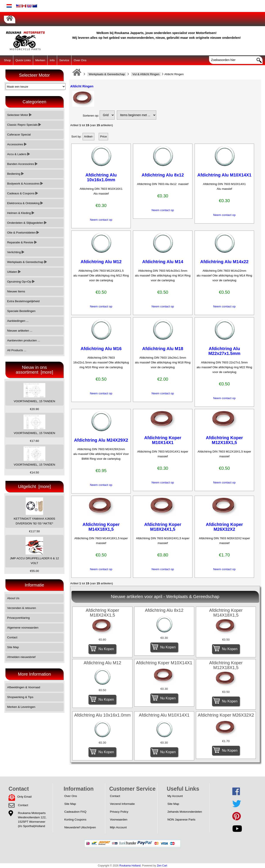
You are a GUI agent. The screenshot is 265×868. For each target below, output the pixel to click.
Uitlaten (14, 272)
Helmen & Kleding (21, 213)
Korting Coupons (75, 820)
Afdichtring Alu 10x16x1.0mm (101, 177)
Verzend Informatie (122, 804)
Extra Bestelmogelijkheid (23, 301)
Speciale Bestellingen (21, 311)
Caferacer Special (19, 135)
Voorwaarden (119, 820)
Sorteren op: (91, 116)
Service (64, 60)
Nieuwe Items (16, 291)
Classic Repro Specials (24, 125)
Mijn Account (118, 827)
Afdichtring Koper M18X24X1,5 (163, 527)
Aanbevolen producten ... (24, 340)
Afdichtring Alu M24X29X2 (101, 440)
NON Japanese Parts (181, 820)
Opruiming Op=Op (21, 282)
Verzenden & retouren (22, 608)
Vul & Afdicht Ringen (146, 74)
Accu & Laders (19, 154)
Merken (40, 60)
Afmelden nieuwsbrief (21, 657)
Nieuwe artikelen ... (20, 331)
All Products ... (17, 350)
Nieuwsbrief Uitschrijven (80, 827)
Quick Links (23, 60)
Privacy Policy (119, 812)
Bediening (15, 174)
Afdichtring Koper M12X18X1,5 (224, 440)
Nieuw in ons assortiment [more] (34, 370)
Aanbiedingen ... (18, 321)
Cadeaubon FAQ (75, 812)
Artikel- (88, 136)
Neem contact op (101, 220)
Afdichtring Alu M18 (163, 349)
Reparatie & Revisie (22, 242)
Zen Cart (162, 866)
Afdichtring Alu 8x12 (163, 175)
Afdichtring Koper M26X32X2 (224, 527)
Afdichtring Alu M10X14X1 (224, 175)
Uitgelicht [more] (34, 487)
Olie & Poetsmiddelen (23, 233)
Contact (12, 637)
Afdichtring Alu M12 (101, 262)
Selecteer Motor (19, 115)
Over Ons (80, 60)
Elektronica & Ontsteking (25, 203)
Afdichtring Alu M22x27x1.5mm (224, 351)
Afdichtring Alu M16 (101, 349)
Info (52, 60)
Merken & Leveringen (21, 707)
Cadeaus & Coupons (23, 193)
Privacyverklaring (19, 618)
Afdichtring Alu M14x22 (224, 262)
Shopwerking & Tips (20, 697)
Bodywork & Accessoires (25, 184)
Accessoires (17, 144)
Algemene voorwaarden (23, 628)
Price (103, 136)
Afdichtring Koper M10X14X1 (163, 440)
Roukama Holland (130, 866)
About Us (13, 598)
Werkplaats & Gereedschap (107, 74)
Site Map (13, 647)
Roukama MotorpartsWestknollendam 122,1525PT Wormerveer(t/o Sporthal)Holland (32, 820)
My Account (175, 796)
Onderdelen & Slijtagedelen (27, 223)
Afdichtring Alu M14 (163, 262)
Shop (7, 60)
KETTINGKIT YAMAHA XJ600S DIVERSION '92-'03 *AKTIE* (34, 511)
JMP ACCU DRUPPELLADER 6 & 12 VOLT (34, 551)
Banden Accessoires (22, 164)
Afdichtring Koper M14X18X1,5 (101, 527)
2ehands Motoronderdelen (185, 812)
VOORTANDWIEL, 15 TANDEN (34, 393)
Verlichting (16, 252)
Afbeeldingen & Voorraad (24, 687)
